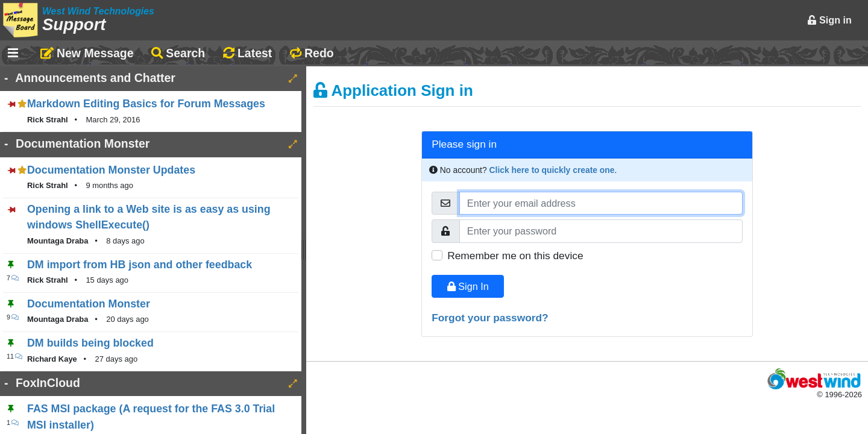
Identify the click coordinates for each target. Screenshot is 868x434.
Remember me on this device (515, 256)
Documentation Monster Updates (111, 170)
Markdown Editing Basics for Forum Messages (146, 104)
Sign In (468, 286)
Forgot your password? (490, 318)
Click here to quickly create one (552, 170)
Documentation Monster (89, 304)
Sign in (829, 20)
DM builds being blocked (90, 343)
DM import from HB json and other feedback (140, 265)
